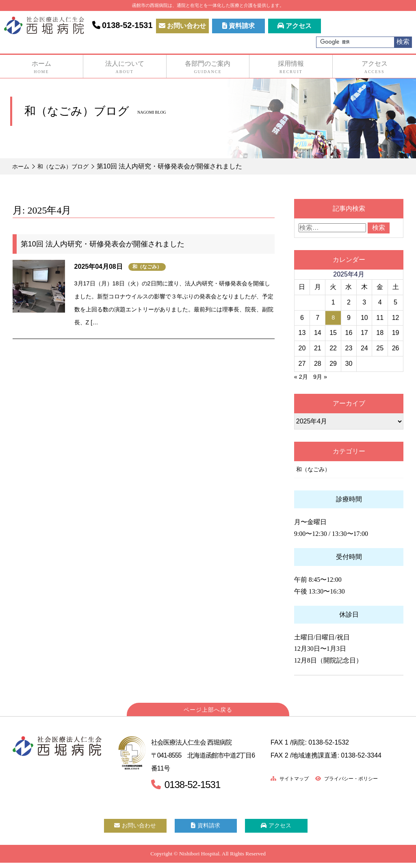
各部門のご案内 (208, 67)
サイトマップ (292, 779)
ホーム (41, 67)
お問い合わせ (182, 26)
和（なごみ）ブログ (69, 166)
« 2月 (302, 377)
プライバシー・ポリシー (357, 779)
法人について (125, 67)
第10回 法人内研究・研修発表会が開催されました (103, 244)
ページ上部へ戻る (208, 710)
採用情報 (291, 67)
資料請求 (238, 26)
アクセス (295, 26)
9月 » (323, 377)
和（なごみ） (147, 267)
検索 (403, 42)
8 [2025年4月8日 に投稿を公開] (333, 318)
